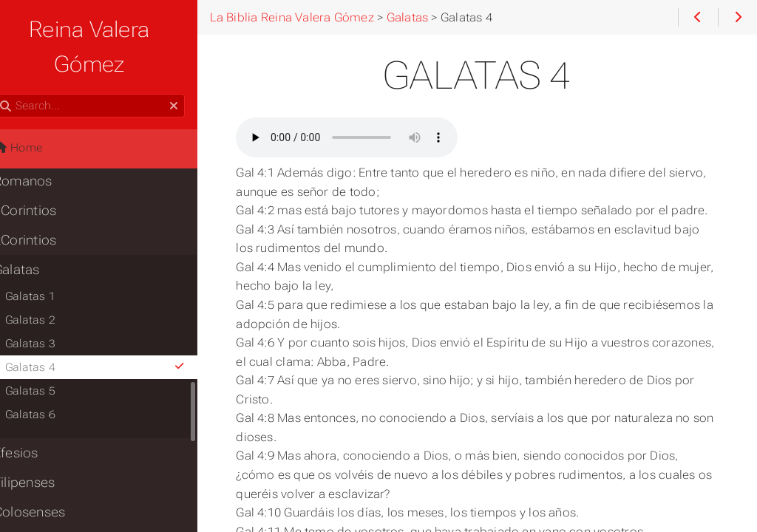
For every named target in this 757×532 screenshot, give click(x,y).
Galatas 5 (49, 356)
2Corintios (43, 205)
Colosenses (48, 477)
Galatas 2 (49, 285)
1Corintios (43, 176)
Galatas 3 (49, 309)
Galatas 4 (116, 332)
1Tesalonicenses (63, 507)
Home (36, 113)
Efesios (34, 418)
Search (13, 59)
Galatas (35, 235)
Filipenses (43, 448)
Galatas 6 (49, 380)
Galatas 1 (49, 262)
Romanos (41, 146)
